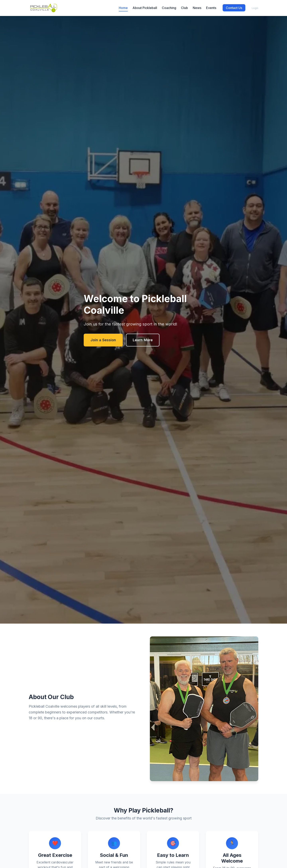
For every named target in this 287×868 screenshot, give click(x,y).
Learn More (143, 340)
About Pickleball (145, 8)
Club (184, 8)
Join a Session (103, 340)
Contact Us (234, 8)
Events (211, 8)
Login (255, 8)
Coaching (169, 8)
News (197, 8)
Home (123, 8)
